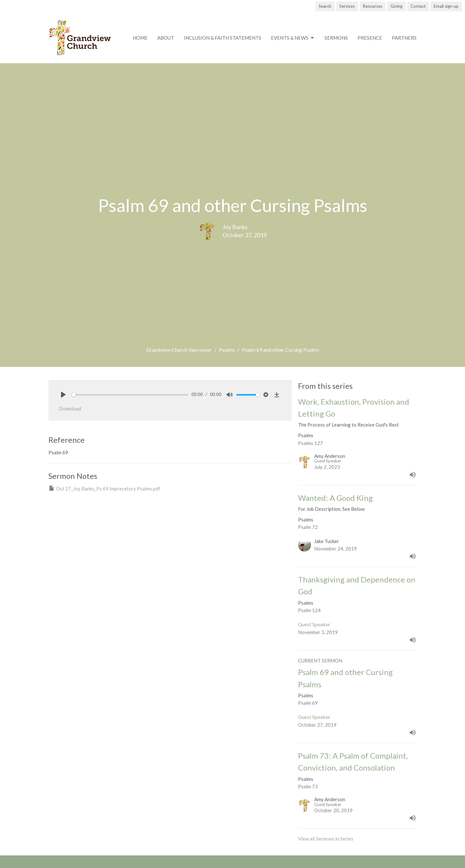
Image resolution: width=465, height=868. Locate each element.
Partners (404, 38)
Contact (418, 6)
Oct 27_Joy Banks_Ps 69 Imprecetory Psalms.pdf (104, 488)
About (166, 38)
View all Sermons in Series (326, 839)
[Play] (63, 395)
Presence (370, 38)
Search (325, 6)
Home (140, 38)
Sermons (336, 38)
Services (347, 6)
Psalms (227, 350)
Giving (396, 6)
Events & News (293, 38)
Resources (373, 6)
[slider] (130, 395)
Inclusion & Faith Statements (222, 38)
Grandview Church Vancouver (179, 350)
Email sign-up (446, 6)
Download (70, 409)
